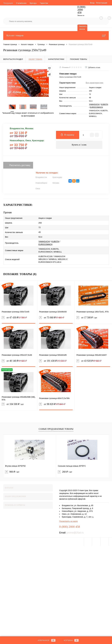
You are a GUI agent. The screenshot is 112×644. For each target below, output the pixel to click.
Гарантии (44, 3)
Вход (92, 3)
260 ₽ (65, 472)
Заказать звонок (83, 28)
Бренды (33, 3)
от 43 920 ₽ (89, 361)
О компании (21, 3)
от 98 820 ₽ (52, 404)
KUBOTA (105, 104)
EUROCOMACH (96, 107)
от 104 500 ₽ (19, 406)
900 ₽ (12, 472)
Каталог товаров (56, 36)
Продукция (8, 3)
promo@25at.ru (75, 533)
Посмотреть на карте (68, 521)
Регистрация (102, 3)
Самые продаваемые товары (56, 429)
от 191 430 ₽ (53, 361)
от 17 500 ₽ (93, 319)
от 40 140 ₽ (14, 361)
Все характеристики (94, 83)
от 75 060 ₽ (52, 318)
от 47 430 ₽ (14, 318)
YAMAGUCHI (94, 104)
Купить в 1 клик (79, 145)
